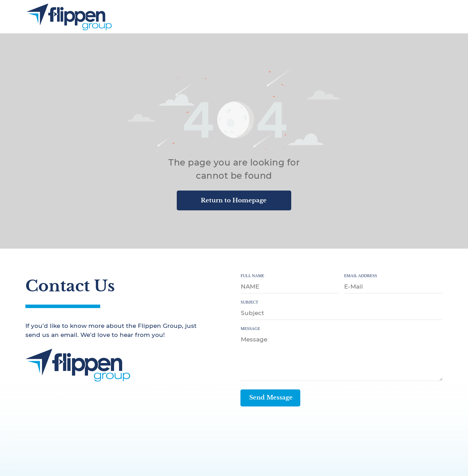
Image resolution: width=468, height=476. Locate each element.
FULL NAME (253, 276)
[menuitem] (284, 16)
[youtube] (60, 393)
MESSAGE (251, 329)
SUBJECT (250, 302)
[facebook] (30, 393)
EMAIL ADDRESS (361, 276)
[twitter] (45, 393)
